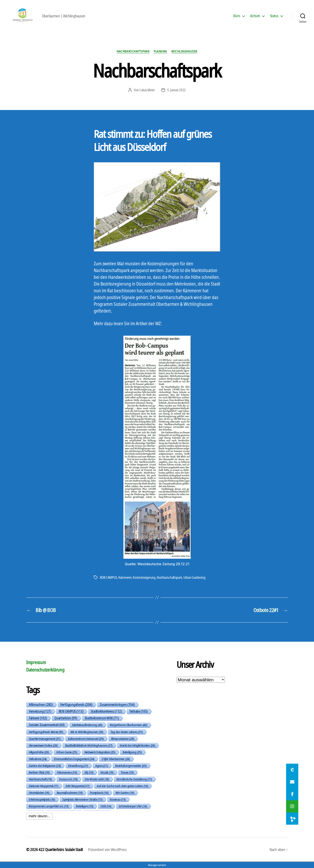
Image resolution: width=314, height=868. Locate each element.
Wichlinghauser (184, 51)
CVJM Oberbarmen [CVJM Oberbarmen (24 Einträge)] (116, 759)
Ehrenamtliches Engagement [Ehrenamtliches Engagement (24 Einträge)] (74, 759)
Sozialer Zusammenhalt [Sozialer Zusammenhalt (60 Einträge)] (47, 725)
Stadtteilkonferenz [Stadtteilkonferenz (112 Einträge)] (106, 711)
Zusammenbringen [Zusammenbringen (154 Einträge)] (117, 705)
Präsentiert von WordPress (107, 849)
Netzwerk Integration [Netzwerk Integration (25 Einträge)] (100, 752)
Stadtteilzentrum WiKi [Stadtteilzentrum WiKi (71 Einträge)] (102, 718)
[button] (292, 819)
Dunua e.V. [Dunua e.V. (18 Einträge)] (68, 779)
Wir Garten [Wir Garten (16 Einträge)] (125, 793)
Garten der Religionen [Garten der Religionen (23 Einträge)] (45, 766)
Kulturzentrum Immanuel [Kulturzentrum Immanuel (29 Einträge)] (86, 739)
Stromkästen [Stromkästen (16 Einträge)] (39, 793)
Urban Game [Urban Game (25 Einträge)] (67, 752)
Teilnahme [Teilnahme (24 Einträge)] (38, 759)
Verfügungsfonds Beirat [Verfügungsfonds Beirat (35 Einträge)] (46, 732)
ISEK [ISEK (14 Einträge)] (106, 806)
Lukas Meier (147, 90)
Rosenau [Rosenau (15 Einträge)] (118, 799)
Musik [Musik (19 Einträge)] (107, 772)
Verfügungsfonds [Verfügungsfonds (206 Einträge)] (76, 705)
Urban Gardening (194, 577)
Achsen (255, 16)
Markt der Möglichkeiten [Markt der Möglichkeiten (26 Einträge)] (137, 745)
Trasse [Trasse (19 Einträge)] (127, 772)
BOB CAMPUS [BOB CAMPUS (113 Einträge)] (71, 711)
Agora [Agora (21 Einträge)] (102, 766)
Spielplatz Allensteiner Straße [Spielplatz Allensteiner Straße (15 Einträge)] (82, 799)
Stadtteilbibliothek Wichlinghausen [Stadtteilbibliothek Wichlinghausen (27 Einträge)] (89, 745)
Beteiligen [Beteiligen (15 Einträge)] (84, 806)
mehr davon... (39, 816)
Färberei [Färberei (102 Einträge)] (38, 718)
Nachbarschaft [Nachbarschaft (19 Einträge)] (40, 779)
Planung (160, 51)
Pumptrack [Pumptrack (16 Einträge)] (99, 793)
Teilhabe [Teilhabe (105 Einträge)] (138, 711)
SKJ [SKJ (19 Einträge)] (89, 772)
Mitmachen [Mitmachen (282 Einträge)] (41, 705)
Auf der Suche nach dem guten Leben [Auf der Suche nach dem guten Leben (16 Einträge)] (122, 786)
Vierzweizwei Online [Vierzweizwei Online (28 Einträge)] (43, 745)
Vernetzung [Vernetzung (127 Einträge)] (40, 711)
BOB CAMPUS (108, 577)
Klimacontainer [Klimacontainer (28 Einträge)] (123, 739)
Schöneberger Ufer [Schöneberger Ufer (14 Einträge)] (133, 806)
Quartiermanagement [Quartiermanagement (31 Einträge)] (45, 739)
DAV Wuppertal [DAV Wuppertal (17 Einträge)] (78, 786)
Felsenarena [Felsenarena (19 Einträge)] (67, 772)
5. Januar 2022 (177, 90)
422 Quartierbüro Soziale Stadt (61, 849)
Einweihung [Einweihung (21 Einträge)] (78, 766)
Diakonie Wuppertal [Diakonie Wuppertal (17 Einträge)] (44, 786)
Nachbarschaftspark (133, 51)
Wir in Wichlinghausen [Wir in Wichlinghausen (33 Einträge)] (87, 732)
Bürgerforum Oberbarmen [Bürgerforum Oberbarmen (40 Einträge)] (128, 725)
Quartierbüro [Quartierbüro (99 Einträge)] (66, 718)
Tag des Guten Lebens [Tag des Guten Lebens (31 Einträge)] (127, 732)
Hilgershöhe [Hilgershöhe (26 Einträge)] (39, 752)
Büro (237, 16)
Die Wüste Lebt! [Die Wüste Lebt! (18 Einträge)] (97, 779)
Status (274, 16)
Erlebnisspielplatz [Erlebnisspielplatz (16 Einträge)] (42, 799)
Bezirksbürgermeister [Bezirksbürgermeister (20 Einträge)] (131, 766)
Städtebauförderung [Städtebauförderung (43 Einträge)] (87, 725)
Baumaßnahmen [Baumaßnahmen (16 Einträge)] (70, 793)
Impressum (36, 662)
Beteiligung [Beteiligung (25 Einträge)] (132, 752)
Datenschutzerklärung (45, 670)
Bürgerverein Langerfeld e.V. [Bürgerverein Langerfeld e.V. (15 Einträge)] (49, 806)
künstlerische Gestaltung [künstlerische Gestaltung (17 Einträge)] (134, 779)
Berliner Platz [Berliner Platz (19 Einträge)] (39, 772)
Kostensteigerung (144, 577)
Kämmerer (125, 577)
